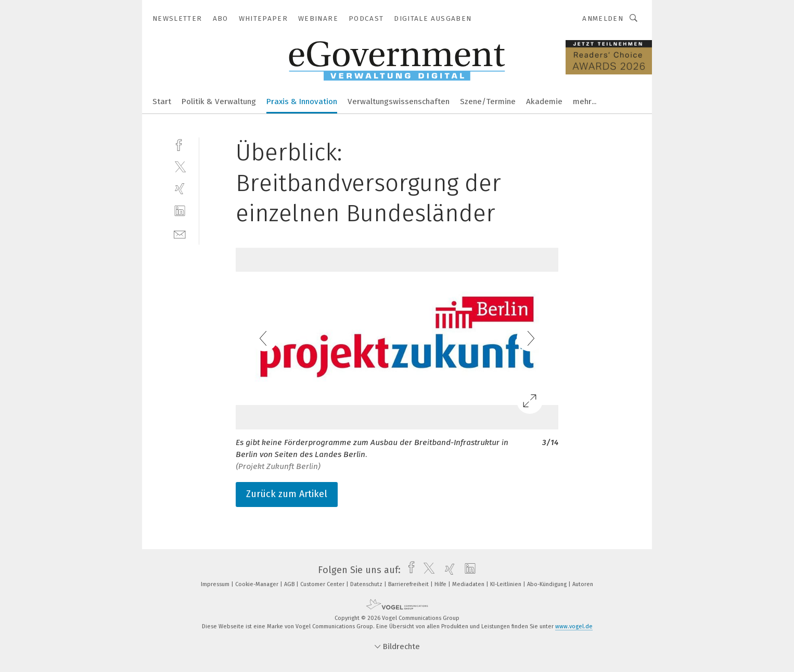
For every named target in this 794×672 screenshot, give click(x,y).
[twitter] (180, 166)
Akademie (544, 102)
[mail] (180, 233)
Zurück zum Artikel (287, 494)
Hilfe (441, 584)
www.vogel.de (574, 626)
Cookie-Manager (258, 584)
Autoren (583, 584)
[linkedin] (180, 211)
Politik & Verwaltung (219, 102)
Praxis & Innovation (302, 102)
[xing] (180, 189)
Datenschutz (367, 584)
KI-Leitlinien (507, 584)
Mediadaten (469, 584)
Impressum (216, 584)
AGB (290, 584)
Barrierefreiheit (409, 584)
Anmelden (603, 18)
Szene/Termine (488, 102)
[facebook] (180, 144)
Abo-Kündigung (548, 584)
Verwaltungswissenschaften (399, 102)
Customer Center (323, 584)
